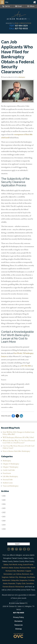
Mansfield (21, 571)
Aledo (5, 584)
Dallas (6, 565)
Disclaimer (18, 621)
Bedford (5, 568)
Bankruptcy (22, 77)
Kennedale (8, 574)
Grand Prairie (28, 565)
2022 (3, 512)
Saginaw (5, 577)
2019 (3, 525)
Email (18, 6)
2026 (3, 496)
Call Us (6, 6)
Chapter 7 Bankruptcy (11, 467)
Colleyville (15, 580)
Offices (31, 6)
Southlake (31, 577)
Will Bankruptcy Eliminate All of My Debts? (18, 437)
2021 (3, 517)
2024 (3, 504)
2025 (3, 500)
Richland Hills (25, 568)
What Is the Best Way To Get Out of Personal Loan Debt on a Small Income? (19, 442)
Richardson (20, 587)
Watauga (23, 577)
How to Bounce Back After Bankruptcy (16, 451)
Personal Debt (8, 480)
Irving (20, 565)
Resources (19, 625)
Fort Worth (13, 565)
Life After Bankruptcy (10, 476)
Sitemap (18, 629)
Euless (17, 568)
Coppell (28, 571)
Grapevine (23, 580)
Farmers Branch (9, 587)
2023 (3, 508)
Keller (11, 568)
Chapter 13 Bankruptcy (11, 464)
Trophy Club (21, 584)
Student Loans (8, 483)
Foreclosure (7, 473)
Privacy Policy (19, 617)
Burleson (26, 574)
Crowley (31, 580)
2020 (3, 521)
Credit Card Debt (9, 470)
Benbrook (6, 580)
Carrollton (30, 584)
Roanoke (12, 584)
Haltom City (14, 577)
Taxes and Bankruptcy (11, 486)
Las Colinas (17, 574)
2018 (3, 529)
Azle (32, 574)
